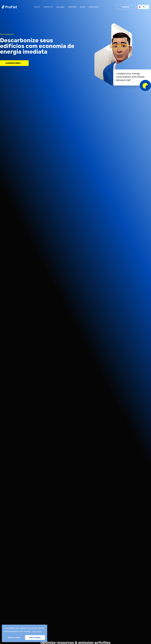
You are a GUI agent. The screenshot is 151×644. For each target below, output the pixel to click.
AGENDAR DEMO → (14, 63)
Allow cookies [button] (35, 638)
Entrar (126, 7)
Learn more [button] (37, 631)
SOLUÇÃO (60, 7)
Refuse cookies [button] (14, 638)
